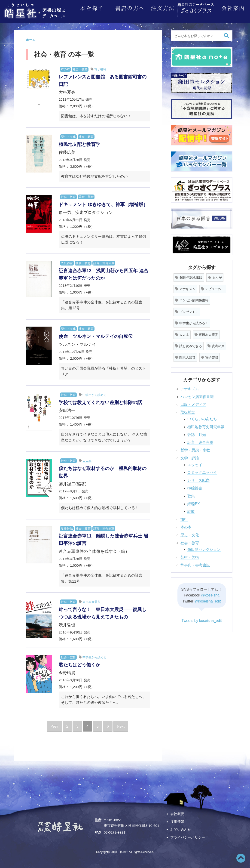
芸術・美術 (86, 196)
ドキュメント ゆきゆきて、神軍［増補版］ (103, 203)
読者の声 (216, 345)
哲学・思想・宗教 (195, 449)
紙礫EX (194, 502)
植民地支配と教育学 (79, 143)
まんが (215, 276)
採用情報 (177, 820)
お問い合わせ (181, 828)
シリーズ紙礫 (198, 479)
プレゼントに (187, 310)
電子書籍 (100, 68)
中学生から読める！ (96, 394)
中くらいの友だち (202, 418)
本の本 (65, 68)
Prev (54, 725)
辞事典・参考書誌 (195, 564)
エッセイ (195, 463)
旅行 (184, 518)
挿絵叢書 (195, 487)
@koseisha (210, 594)
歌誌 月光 (197, 433)
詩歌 (191, 510)
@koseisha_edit (207, 600)
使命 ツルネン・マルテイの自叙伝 (96, 335)
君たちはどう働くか (79, 663)
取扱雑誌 (67, 262)
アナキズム (185, 287)
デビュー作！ (213, 287)
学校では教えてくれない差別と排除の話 (100, 401)
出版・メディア (193, 403)
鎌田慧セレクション (204, 548)
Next (121, 725)
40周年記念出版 (189, 276)
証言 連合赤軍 (104, 262)
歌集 (191, 495)
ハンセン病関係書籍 (192, 299)
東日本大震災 (91, 601)
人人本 (87, 459)
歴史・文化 (68, 135)
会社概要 (177, 812)
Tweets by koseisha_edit (202, 619)
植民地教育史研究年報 (206, 425)
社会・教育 (80, 68)
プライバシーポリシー (188, 836)
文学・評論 (190, 457)
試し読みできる (189, 345)
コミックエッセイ (202, 471)
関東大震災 (185, 356)
